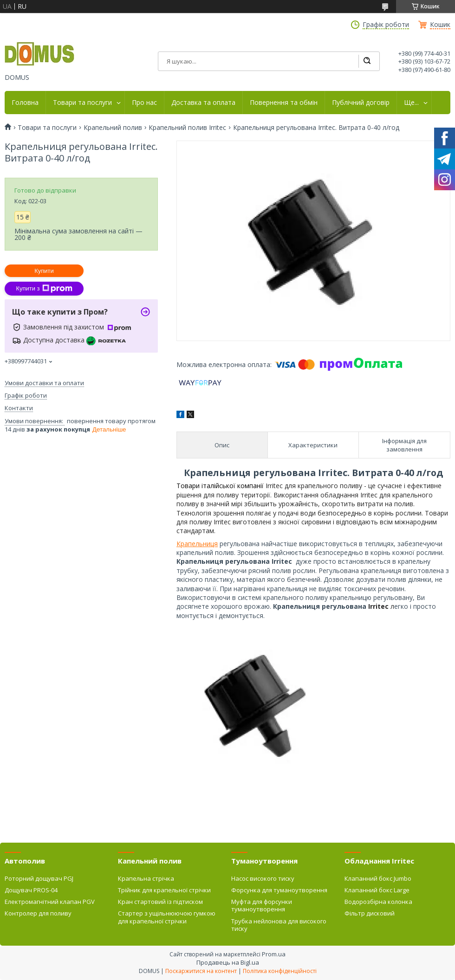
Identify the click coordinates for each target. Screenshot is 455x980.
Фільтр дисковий (370, 913)
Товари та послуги (82, 103)
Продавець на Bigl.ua (228, 962)
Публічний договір (361, 103)
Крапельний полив (113, 128)
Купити (44, 271)
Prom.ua (274, 954)
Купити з (44, 289)
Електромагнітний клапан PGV (50, 902)
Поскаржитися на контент (201, 971)
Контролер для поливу (38, 913)
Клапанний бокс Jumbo (378, 878)
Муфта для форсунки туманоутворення (262, 905)
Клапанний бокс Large (377, 890)
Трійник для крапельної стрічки (164, 890)
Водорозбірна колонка (378, 902)
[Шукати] (367, 61)
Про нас (144, 103)
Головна (25, 103)
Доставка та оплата (203, 103)
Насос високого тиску (263, 878)
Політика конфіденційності (280, 971)
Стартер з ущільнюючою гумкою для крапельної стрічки (167, 917)
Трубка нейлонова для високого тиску (279, 925)
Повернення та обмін (284, 103)
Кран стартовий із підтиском (160, 902)
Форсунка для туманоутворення (279, 890)
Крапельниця (197, 544)
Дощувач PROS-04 (31, 890)
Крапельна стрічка (146, 878)
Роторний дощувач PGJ (39, 878)
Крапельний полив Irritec (187, 128)
